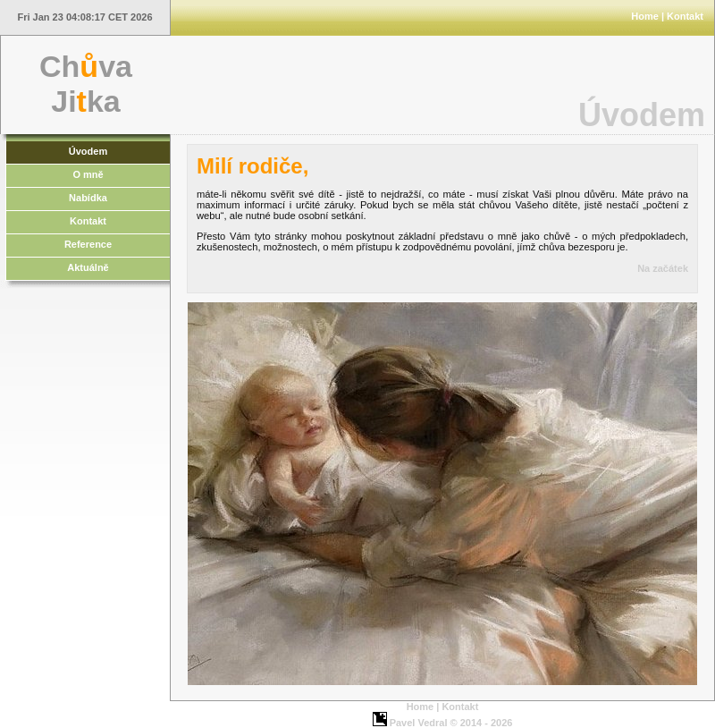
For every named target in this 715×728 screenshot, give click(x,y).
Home (645, 16)
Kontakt (685, 16)
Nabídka (88, 198)
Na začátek (663, 268)
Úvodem (88, 151)
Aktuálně (88, 267)
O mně (88, 174)
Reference (88, 244)
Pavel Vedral (419, 723)
